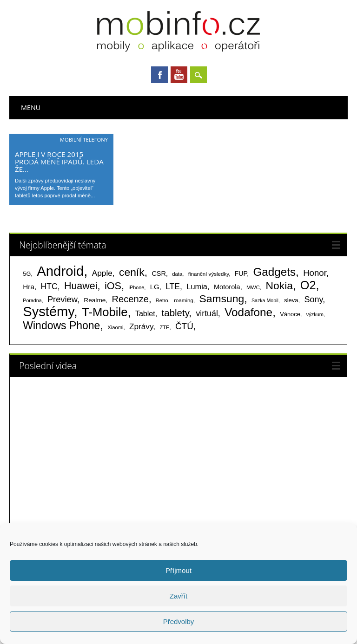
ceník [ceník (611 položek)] (132, 272)
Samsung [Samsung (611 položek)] (222, 299)
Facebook (159, 75)
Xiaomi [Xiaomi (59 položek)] (115, 327)
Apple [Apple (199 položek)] (102, 273)
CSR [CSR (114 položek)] (159, 273)
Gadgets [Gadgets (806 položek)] (274, 272)
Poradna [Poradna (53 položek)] (32, 300)
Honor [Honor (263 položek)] (315, 273)
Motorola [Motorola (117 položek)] (227, 287)
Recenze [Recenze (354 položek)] (130, 299)
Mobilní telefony (84, 140)
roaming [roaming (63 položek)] (184, 300)
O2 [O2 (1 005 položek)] (308, 285)
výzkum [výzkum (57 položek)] (315, 314)
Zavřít (178, 596)
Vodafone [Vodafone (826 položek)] (248, 312)
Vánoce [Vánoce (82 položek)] (290, 314)
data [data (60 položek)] (177, 274)
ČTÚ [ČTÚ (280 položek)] (184, 326)
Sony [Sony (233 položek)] (313, 299)
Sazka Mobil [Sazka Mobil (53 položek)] (265, 300)
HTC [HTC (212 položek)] (49, 286)
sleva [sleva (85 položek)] (291, 300)
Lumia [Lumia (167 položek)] (197, 286)
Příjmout (178, 570)
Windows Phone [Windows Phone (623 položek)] (61, 325)
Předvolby (179, 621)
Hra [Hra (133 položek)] (29, 287)
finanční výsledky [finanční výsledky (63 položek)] (208, 274)
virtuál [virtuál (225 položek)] (207, 313)
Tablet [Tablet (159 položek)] (145, 313)
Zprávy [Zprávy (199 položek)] (141, 326)
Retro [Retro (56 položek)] (162, 300)
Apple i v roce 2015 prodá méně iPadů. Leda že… (59, 162)
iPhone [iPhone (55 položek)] (136, 287)
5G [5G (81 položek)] (27, 274)
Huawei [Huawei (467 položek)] (81, 286)
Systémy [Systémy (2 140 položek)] (48, 312)
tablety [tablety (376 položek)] (175, 313)
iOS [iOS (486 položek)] (113, 286)
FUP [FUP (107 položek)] (241, 273)
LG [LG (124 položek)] (155, 287)
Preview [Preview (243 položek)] (62, 299)
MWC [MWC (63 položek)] (253, 287)
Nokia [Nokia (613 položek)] (279, 286)
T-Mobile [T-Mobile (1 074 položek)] (105, 312)
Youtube (179, 75)
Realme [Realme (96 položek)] (95, 300)
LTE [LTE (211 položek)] (173, 286)
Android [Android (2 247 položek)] (60, 271)
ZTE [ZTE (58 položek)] (164, 327)
